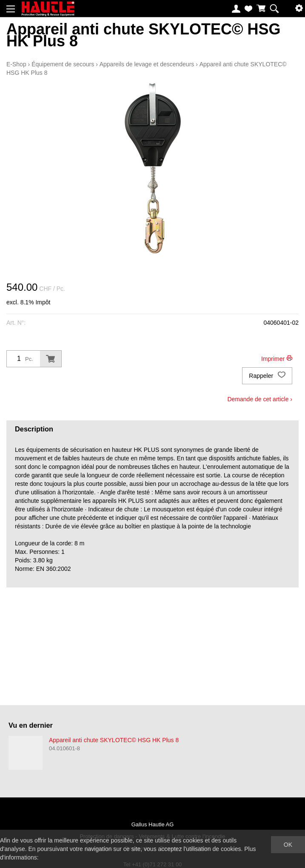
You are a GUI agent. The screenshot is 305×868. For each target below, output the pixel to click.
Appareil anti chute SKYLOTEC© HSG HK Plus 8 (114, 740)
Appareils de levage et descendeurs (147, 64)
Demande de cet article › (260, 399)
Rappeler (267, 376)
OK (288, 845)
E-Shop (16, 64)
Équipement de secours (63, 64)
